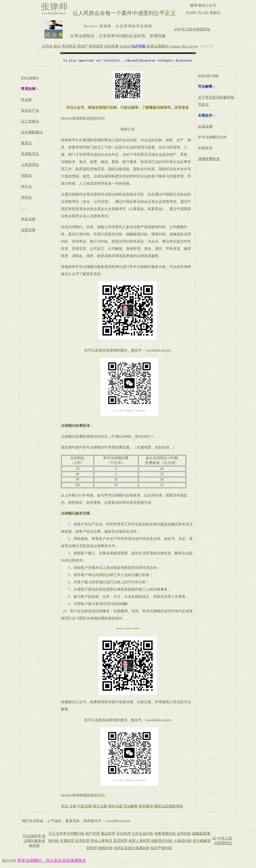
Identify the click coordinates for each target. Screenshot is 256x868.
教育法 (26, 143)
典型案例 (146, 806)
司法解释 (130, 806)
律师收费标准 (209, 159)
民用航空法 (30, 154)
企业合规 (205, 126)
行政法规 (84, 806)
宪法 (65, 806)
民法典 (26, 100)
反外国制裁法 (32, 132)
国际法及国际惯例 (168, 806)
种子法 (26, 186)
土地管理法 (30, 165)
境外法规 (115, 806)
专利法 (26, 197)
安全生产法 (30, 110)
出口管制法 (30, 121)
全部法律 (28, 230)
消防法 (26, 176)
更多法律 (28, 219)
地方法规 (100, 806)
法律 (73, 806)
